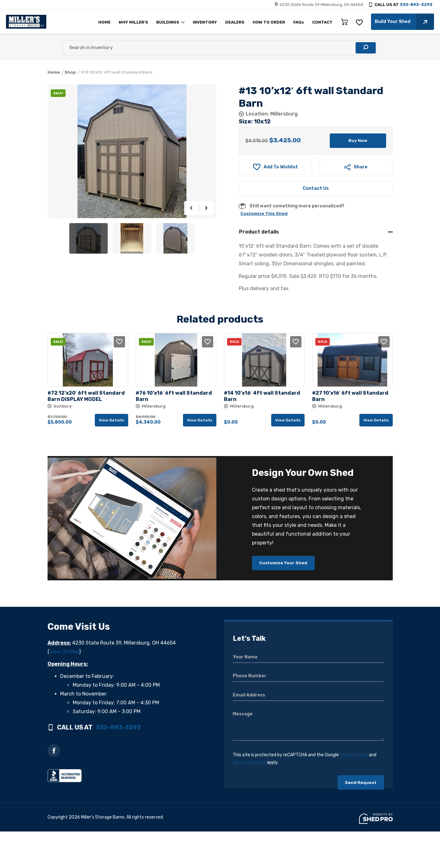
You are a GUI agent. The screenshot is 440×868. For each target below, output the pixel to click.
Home (54, 72)
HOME (103, 22)
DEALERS (233, 22)
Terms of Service (250, 764)
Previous (191, 208)
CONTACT (321, 22)
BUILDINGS (166, 22)
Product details (259, 233)
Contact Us (316, 189)
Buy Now (358, 141)
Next (206, 208)
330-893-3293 (416, 5)
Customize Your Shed (285, 564)
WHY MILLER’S (132, 22)
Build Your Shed (403, 22)
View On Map (64, 653)
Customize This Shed (265, 214)
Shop (70, 72)
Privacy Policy (354, 757)
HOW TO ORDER (267, 22)
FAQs (297, 22)
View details (111, 421)
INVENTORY (203, 22)
